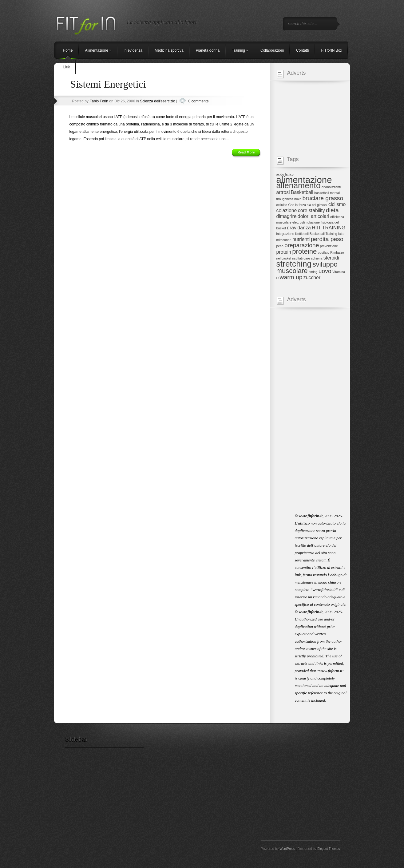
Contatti (302, 50)
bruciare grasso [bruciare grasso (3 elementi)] (323, 198)
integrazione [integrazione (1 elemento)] (285, 234)
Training (240, 50)
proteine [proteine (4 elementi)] (304, 251)
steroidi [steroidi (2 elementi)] (331, 258)
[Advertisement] (312, 94)
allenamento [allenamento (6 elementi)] (299, 185)
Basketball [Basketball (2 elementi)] (302, 192)
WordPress (287, 849)
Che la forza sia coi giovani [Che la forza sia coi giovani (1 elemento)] (308, 205)
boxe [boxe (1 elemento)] (298, 199)
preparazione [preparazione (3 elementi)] (302, 245)
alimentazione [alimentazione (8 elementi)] (304, 180)
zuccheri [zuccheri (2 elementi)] (313, 277)
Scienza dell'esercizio (157, 101)
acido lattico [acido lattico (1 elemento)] (285, 174)
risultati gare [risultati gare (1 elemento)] (301, 258)
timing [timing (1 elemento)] (313, 272)
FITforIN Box (331, 50)
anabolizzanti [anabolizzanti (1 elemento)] (331, 187)
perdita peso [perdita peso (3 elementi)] (327, 239)
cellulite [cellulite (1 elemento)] (282, 205)
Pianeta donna (208, 50)
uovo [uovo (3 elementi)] (325, 271)
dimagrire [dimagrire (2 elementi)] (287, 216)
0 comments (198, 101)
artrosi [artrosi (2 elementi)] (283, 192)
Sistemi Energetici (108, 84)
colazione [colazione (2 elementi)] (287, 210)
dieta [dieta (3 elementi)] (332, 210)
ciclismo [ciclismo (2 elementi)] (337, 204)
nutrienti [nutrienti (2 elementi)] (301, 239)
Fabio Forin (99, 101)
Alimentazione (98, 50)
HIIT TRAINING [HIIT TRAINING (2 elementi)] (329, 228)
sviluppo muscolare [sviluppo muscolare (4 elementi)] (307, 268)
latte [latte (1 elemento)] (341, 234)
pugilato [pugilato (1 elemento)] (324, 252)
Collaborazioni (272, 50)
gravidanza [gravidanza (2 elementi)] (299, 228)
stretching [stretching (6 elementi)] (294, 264)
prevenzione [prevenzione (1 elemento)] (329, 246)
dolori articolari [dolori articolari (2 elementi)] (313, 216)
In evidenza (133, 50)
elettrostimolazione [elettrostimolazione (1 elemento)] (306, 222)
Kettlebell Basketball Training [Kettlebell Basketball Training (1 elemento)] (316, 234)
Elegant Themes (329, 849)
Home (68, 50)
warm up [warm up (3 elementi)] (291, 277)
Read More (246, 152)
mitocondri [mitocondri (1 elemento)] (284, 240)
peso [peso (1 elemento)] (280, 246)
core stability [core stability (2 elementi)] (311, 210)
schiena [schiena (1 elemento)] (317, 258)
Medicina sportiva (169, 50)
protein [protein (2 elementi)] (284, 252)
